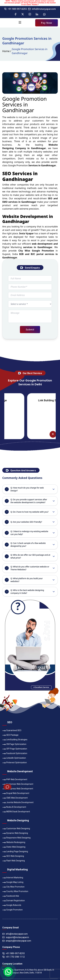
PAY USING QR (30, 869)
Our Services (30, 919)
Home (6, 51)
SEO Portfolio (28, 930)
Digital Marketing (12, 247)
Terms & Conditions (28, 924)
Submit (30, 329)
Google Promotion (18, 165)
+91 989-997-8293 (15, 9)
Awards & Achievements (43, 914)
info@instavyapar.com (42, 9)
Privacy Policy (8, 924)
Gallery (16, 919)
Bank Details (44, 930)
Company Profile (20, 914)
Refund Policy (48, 924)
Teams (5, 919)
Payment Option (10, 930)
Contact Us (45, 919)
